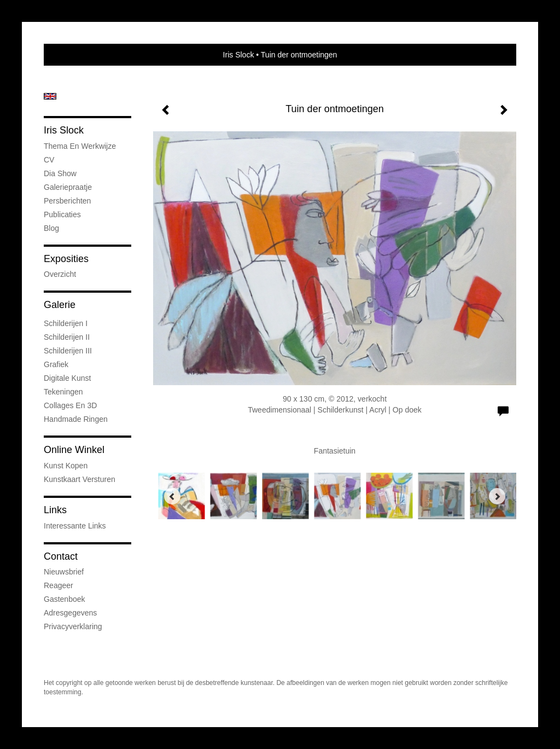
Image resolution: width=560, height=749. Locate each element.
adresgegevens (70, 613)
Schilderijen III (68, 351)
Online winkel (74, 450)
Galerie (60, 305)
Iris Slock (239, 55)
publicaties (62, 214)
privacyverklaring (73, 626)
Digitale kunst (67, 378)
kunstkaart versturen (80, 479)
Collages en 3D (70, 405)
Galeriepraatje (68, 187)
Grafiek (56, 364)
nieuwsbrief (64, 572)
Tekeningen (63, 392)
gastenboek (65, 599)
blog (51, 228)
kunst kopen (66, 466)
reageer (59, 585)
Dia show (60, 173)
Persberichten (67, 201)
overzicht (60, 274)
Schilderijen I (66, 323)
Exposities (66, 259)
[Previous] (172, 496)
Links (55, 510)
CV (49, 160)
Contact (61, 556)
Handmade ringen (76, 419)
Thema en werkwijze (80, 146)
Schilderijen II (67, 337)
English (50, 96)
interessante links (75, 526)
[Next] (497, 496)
